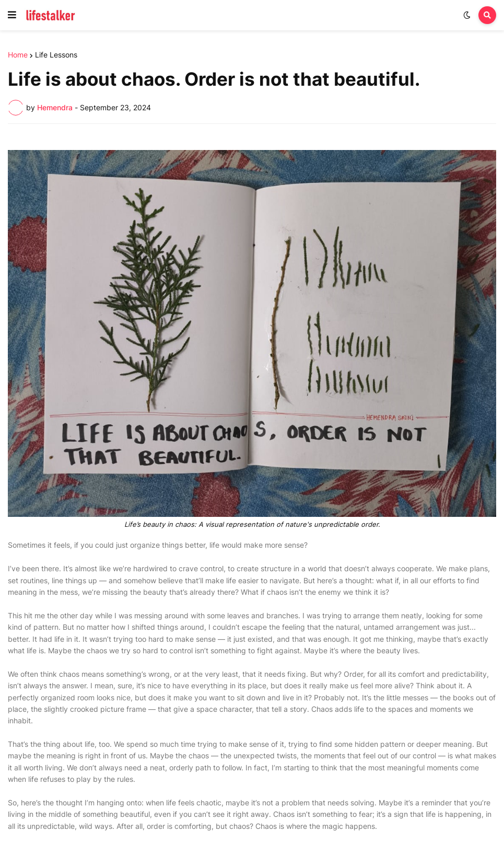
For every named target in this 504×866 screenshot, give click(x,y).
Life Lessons (56, 55)
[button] (12, 15)
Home (18, 55)
